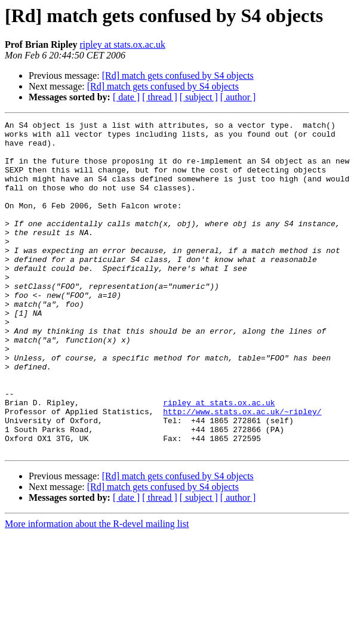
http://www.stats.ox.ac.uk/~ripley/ (242, 470)
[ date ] (126, 97)
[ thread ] (160, 97)
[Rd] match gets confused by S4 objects (178, 76)
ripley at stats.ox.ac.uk (122, 44)
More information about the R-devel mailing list (97, 590)
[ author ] (238, 97)
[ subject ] (199, 97)
